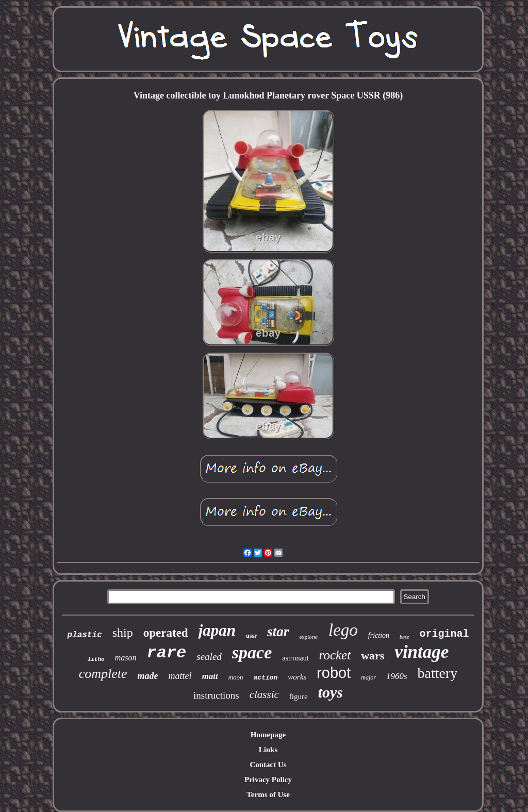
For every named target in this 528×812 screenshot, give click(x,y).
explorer (309, 637)
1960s (397, 676)
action (266, 678)
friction (379, 635)
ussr (251, 636)
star (278, 632)
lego (343, 630)
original (444, 634)
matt (210, 676)
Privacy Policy (268, 780)
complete (103, 674)
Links (268, 750)
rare (166, 653)
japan (217, 630)
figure (299, 697)
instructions (216, 695)
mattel (180, 676)
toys (331, 692)
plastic (85, 635)
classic (264, 694)
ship (123, 633)
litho (96, 659)
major (368, 677)
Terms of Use (268, 794)
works (297, 677)
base (404, 637)
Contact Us (268, 765)
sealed (209, 657)
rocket (335, 655)
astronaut (295, 658)
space (252, 652)
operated (166, 633)
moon (236, 677)
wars (373, 656)
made (147, 676)
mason (126, 658)
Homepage (268, 735)
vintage (422, 652)
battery (438, 673)
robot (334, 673)
